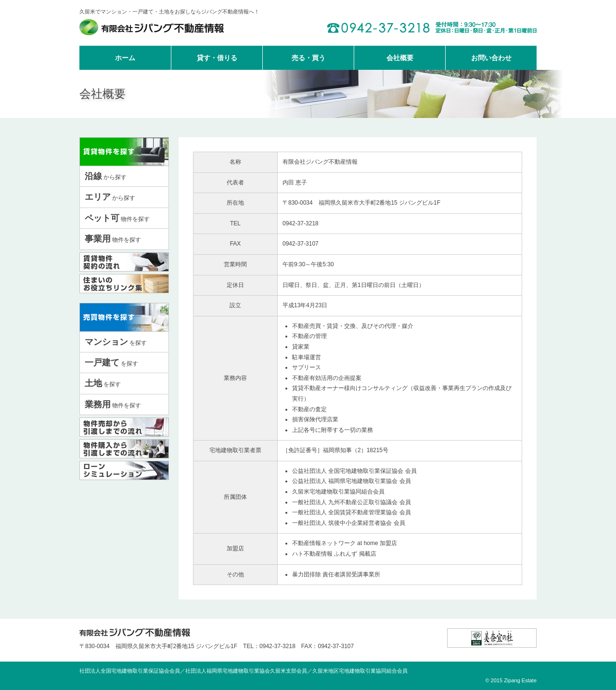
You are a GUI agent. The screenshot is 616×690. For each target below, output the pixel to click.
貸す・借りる (217, 58)
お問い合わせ (491, 58)
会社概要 (400, 58)
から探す (106, 176)
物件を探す (117, 218)
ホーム (125, 58)
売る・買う (308, 58)
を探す (116, 342)
